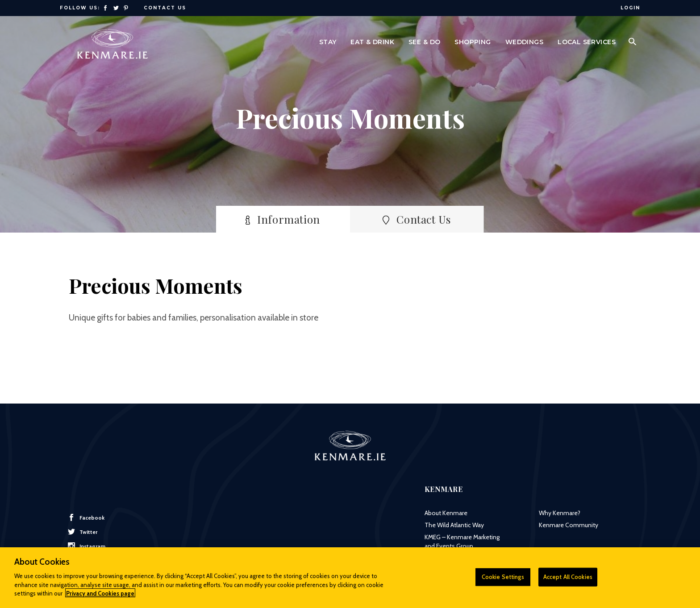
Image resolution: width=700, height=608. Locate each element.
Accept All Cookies (568, 582)
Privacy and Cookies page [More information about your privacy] (100, 598)
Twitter (83, 532)
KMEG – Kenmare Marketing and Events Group (462, 541)
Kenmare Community (569, 525)
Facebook (86, 517)
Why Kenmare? (560, 513)
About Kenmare (446, 513)
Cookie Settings (503, 582)
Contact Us (165, 8)
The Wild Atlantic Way (454, 525)
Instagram (87, 546)
